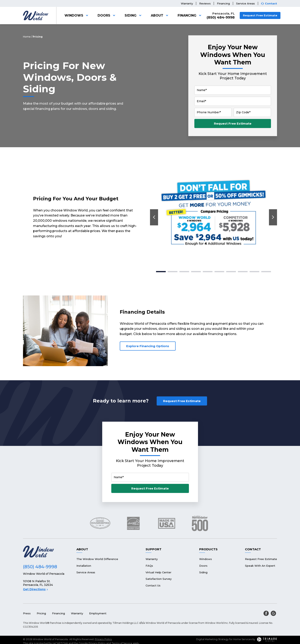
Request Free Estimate (260, 15)
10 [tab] (266, 272)
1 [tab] (161, 272)
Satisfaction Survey (159, 579)
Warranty (187, 3)
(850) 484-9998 (221, 17)
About (160, 15)
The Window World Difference (97, 559)
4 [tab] (196, 272)
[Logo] (36, 16)
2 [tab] (173, 272)
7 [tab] (231, 272)
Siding (134, 15)
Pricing (41, 613)
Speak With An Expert (260, 566)
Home (27, 37)
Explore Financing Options (148, 346)
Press (27, 613)
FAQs (149, 566)
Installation (84, 566)
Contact (271, 4)
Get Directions (35, 589)
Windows (77, 15)
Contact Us (153, 585)
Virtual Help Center (158, 572)
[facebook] (266, 613)
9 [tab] (254, 272)
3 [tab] (184, 272)
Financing (223, 3)
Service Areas (245, 3)
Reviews (205, 3)
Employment (98, 613)
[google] (273, 613)
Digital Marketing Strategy (212, 639)
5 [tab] (208, 272)
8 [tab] (243, 272)
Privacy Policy (103, 639)
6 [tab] (219, 272)
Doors (107, 15)
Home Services (243, 639)
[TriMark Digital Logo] (267, 639)
